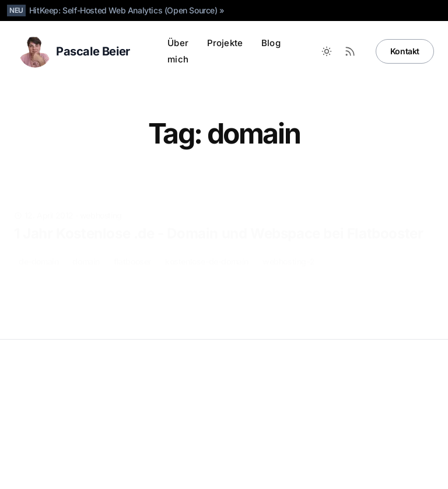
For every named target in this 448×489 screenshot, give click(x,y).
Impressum (86, 394)
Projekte (225, 43)
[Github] (282, 459)
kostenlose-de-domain (207, 243)
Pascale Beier (51, 376)
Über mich (178, 51)
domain (86, 243)
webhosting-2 (288, 243)
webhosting (101, 197)
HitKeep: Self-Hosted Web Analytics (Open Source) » (127, 10)
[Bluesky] (329, 459)
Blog (271, 43)
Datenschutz (37, 394)
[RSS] (422, 459)
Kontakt (405, 51)
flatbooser (132, 243)
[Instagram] (376, 459)
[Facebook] (399, 459)
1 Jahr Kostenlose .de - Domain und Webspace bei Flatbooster (218, 215)
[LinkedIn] (306, 459)
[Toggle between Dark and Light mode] (327, 51)
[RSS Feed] (350, 51)
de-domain (38, 243)
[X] (352, 459)
